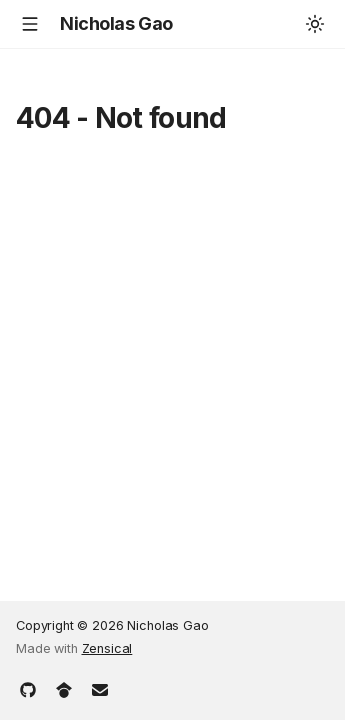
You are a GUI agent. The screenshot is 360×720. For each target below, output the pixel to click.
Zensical (107, 648)
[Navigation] (30, 24)
